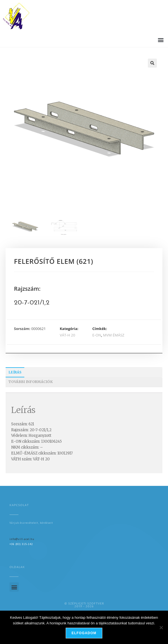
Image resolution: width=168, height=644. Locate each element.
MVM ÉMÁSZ (114, 335)
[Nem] (161, 627)
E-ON (97, 335)
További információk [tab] (31, 382)
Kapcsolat (19, 505)
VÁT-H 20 (68, 335)
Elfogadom (84, 633)
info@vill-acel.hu (22, 539)
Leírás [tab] (15, 372)
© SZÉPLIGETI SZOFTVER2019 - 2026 (84, 605)
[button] (161, 40)
